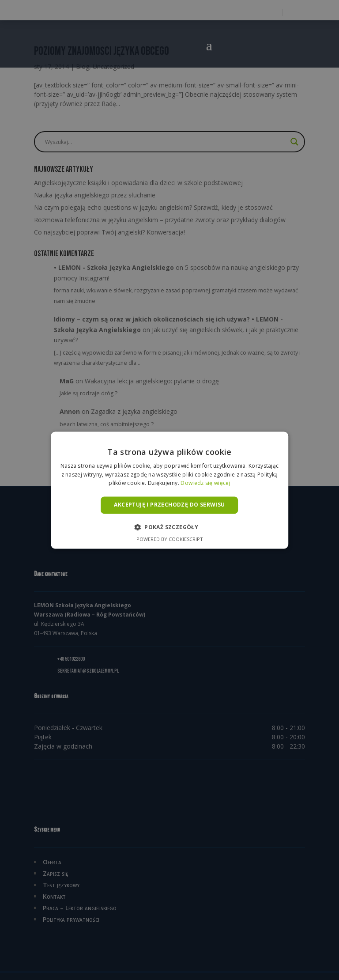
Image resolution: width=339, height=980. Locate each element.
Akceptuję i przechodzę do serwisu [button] (169, 505)
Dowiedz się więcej (205, 483)
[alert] (169, 490)
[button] (169, 527)
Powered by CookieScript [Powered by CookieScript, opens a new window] (170, 539)
